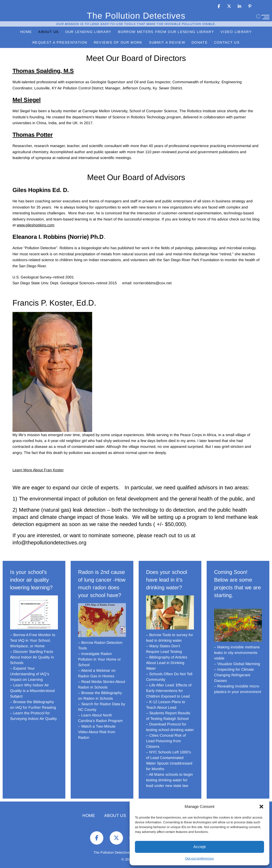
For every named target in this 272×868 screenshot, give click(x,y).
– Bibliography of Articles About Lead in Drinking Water (167, 663)
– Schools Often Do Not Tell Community (169, 677)
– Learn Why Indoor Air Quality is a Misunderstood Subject (32, 691)
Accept (199, 847)
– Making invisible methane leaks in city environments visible (237, 653)
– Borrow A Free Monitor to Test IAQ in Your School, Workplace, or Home (33, 640)
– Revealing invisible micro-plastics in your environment (238, 689)
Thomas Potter (33, 135)
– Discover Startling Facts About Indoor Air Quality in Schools (32, 657)
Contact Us (227, 42)
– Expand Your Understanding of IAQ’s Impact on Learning (30, 674)
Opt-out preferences (199, 858)
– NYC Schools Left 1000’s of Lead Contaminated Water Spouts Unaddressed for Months (169, 760)
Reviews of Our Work (118, 42)
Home (26, 32)
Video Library (236, 32)
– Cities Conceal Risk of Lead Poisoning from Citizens (166, 741)
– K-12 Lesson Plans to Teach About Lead (166, 705)
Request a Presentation (60, 42)
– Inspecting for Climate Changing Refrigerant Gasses (234, 675)
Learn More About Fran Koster (38, 470)
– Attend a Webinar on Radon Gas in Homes (97, 673)
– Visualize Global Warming (237, 664)
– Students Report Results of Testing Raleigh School (168, 716)
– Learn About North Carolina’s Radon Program (100, 718)
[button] (261, 807)
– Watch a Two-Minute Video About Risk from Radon (97, 732)
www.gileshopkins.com (36, 225)
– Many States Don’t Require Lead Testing (164, 649)
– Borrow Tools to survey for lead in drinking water (170, 638)
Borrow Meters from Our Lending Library (166, 32)
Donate (200, 42)
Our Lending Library (88, 32)
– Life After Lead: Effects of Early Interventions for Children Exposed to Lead (169, 691)
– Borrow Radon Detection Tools (100, 645)
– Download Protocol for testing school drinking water (170, 727)
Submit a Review (167, 42)
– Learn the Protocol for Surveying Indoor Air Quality (33, 716)
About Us (48, 32)
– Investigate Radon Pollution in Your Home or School (99, 659)
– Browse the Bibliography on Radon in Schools (100, 696)
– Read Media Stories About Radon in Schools (102, 684)
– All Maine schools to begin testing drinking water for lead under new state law (169, 780)
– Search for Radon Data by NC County (102, 707)
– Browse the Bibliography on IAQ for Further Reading (33, 705)
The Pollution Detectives (136, 16)
